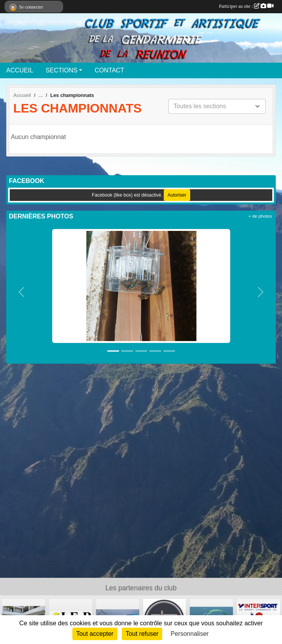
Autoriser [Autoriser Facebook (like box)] (177, 195)
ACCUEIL (20, 70)
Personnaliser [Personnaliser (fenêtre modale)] (190, 634)
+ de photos (260, 216)
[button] (21, 292)
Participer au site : (246, 6)
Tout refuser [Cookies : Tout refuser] (142, 634)
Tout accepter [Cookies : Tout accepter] (95, 634)
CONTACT (109, 70)
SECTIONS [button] (61, 70)
